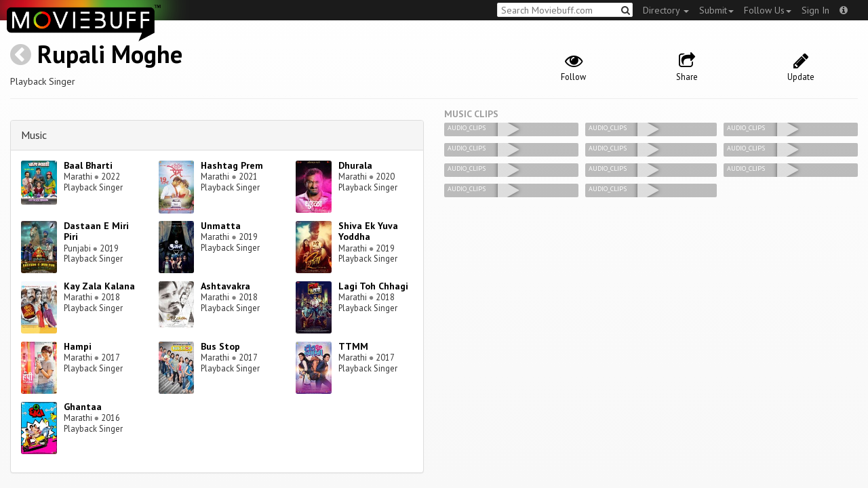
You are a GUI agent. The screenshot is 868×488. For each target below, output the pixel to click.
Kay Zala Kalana (99, 286)
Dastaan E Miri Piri (96, 231)
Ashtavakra (225, 286)
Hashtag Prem (232, 165)
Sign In (815, 10)
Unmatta (221, 226)
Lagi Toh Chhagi (373, 286)
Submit (716, 10)
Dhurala (355, 165)
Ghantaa (83, 407)
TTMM (353, 346)
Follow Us (768, 10)
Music (34, 135)
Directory (666, 10)
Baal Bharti (88, 165)
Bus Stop (220, 346)
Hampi (78, 346)
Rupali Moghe (110, 54)
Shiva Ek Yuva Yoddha (368, 231)
